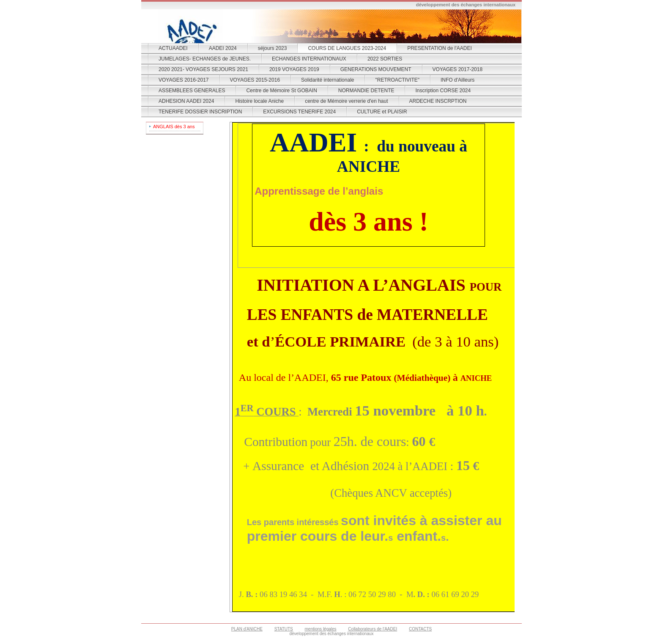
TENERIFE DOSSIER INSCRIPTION (200, 112)
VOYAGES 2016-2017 (184, 80)
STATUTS (284, 629)
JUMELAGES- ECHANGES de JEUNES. (205, 59)
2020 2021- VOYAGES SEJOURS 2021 (203, 69)
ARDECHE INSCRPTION (438, 101)
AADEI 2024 (223, 48)
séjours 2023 (273, 48)
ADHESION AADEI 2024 (186, 101)
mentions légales (321, 629)
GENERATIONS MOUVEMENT (376, 69)
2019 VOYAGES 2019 (294, 69)
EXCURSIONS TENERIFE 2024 (299, 112)
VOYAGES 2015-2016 (255, 80)
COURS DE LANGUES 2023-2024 (347, 48)
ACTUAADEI (173, 48)
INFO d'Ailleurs (458, 80)
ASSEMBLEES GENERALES (192, 91)
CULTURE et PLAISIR (382, 112)
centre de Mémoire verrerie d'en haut (346, 101)
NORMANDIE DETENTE (366, 91)
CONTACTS (420, 629)
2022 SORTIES (385, 59)
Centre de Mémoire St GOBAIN (281, 91)
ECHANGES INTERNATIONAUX (309, 59)
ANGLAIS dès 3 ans (174, 127)
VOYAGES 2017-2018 (458, 69)
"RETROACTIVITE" (397, 80)
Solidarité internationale (327, 80)
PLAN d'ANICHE (247, 629)
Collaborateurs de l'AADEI (373, 629)
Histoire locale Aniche (259, 101)
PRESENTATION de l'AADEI (440, 48)
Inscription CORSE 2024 (443, 91)
